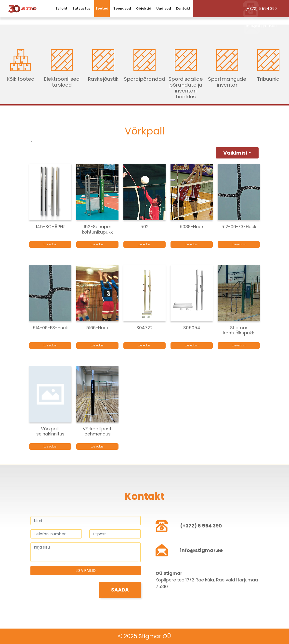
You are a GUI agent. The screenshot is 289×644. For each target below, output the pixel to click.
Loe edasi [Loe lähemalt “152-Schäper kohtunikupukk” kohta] (97, 244)
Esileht (62, 8)
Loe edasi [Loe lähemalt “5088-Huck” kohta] (192, 244)
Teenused (122, 8)
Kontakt (183, 8)
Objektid (144, 8)
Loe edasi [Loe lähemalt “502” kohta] (144, 244)
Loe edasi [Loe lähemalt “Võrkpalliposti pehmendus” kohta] (97, 446)
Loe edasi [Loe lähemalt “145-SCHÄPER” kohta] (50, 244)
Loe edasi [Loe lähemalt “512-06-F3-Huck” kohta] (239, 244)
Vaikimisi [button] (235, 153)
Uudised (164, 8)
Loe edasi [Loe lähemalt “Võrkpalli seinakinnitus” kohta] (50, 446)
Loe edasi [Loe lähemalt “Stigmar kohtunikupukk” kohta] (239, 345)
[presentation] (68, 591)
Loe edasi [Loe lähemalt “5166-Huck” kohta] (97, 345)
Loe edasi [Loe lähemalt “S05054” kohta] (192, 345)
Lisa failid (86, 571)
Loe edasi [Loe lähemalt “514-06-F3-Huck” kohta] (50, 345)
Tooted (102, 8)
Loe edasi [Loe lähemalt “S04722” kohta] (144, 345)
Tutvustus (81, 8)
